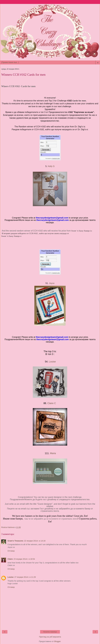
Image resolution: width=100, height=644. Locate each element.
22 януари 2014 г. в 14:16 (35, 541)
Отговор (11, 551)
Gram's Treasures (15, 541)
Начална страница (50, 632)
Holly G (51, 166)
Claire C (52, 403)
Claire (10, 559)
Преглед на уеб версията (50, 637)
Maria (53, 453)
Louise (52, 362)
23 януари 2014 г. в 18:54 (24, 559)
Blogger (57, 641)
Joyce (52, 283)
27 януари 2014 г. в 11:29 (25, 577)
